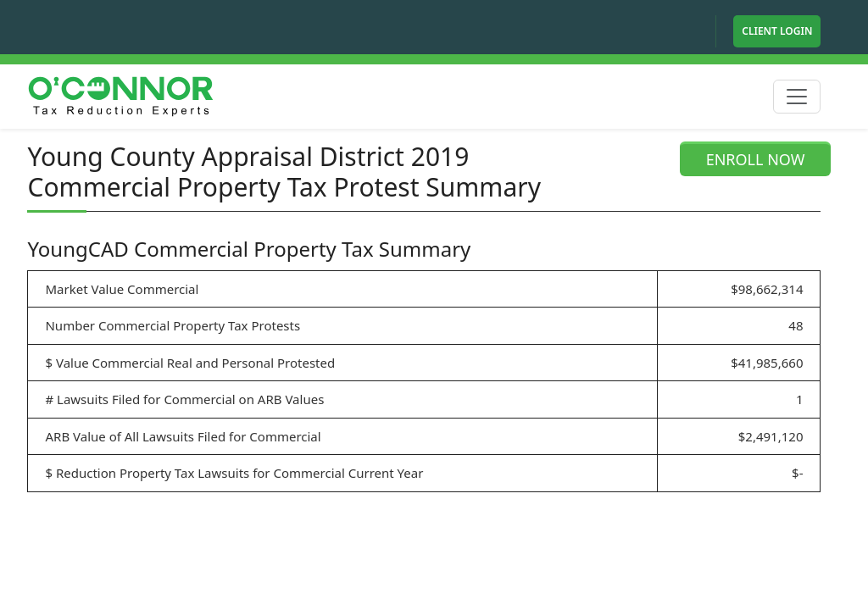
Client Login (777, 31)
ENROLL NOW (756, 159)
